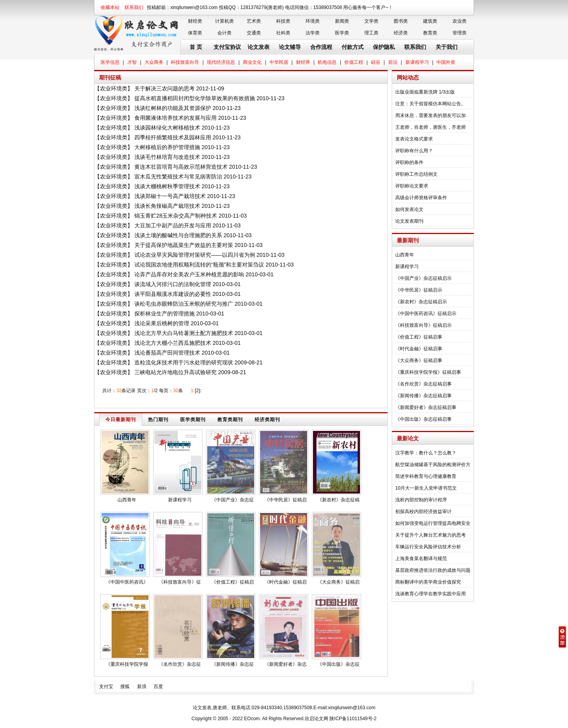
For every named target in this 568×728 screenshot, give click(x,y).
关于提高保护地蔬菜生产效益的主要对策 (184, 245)
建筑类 (430, 21)
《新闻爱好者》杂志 (286, 664)
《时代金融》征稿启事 (419, 349)
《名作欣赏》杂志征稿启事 (423, 384)
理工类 (371, 33)
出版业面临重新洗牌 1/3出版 (425, 92)
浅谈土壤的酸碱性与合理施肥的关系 (178, 235)
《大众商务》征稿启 (338, 582)
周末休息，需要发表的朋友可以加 (431, 115)
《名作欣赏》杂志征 (180, 664)
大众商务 (154, 62)
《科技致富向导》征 (180, 582)
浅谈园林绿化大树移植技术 (167, 128)
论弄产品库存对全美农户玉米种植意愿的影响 (189, 274)
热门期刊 (158, 420)
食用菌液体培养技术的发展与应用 (175, 118)
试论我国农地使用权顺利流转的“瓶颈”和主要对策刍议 (199, 265)
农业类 (459, 21)
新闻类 (342, 21)
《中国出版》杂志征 (338, 664)
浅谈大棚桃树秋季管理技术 (167, 186)
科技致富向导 (185, 62)
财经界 (303, 62)
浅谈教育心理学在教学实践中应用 (431, 594)
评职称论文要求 (412, 186)
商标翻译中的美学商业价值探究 (428, 582)
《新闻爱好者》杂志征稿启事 (426, 407)
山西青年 (127, 500)
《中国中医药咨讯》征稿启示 (426, 314)
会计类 (224, 33)
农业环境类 (114, 88)
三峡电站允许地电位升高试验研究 (175, 372)
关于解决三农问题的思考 (165, 88)
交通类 (254, 33)
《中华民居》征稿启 (286, 500)
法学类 (313, 33)
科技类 (283, 21)
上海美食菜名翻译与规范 (421, 559)
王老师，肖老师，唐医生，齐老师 (431, 127)
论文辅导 (290, 47)
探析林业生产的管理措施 (165, 314)
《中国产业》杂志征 (233, 500)
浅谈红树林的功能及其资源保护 (173, 108)
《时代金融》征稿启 (286, 582)
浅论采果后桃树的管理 (162, 323)
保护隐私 (384, 47)
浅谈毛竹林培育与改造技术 (167, 157)
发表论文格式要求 (414, 139)
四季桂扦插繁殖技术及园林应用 (173, 137)
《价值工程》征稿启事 (419, 337)
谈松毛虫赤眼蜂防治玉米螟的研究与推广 (184, 304)
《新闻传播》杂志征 (233, 664)
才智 (132, 62)
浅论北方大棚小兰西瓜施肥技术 (173, 343)
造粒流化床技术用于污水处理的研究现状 (184, 362)
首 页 (196, 47)
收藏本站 (110, 7)
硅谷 (376, 62)
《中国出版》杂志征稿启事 (423, 419)
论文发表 (259, 47)
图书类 (401, 21)
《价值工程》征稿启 (233, 582)
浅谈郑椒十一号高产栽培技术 (170, 196)
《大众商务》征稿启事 (419, 360)
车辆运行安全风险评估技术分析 (428, 547)
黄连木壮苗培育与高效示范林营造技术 (181, 167)
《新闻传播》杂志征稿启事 (423, 396)
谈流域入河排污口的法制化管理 (173, 284)
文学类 (371, 21)
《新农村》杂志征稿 (338, 500)
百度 (158, 687)
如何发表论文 (409, 209)
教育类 (430, 33)
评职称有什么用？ (414, 151)
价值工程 (354, 62)
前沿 (393, 62)
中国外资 (446, 62)
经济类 (401, 33)
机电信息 (327, 62)
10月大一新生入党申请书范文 (426, 488)
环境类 (313, 21)
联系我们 (134, 7)
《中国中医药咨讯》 (127, 582)
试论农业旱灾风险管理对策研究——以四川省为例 (195, 255)
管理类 (459, 33)
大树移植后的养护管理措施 (167, 147)
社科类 (283, 33)
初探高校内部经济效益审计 (423, 512)
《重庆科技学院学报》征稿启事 (428, 372)
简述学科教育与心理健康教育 (426, 476)
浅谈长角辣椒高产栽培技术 (167, 206)
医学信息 (110, 62)
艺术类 (254, 21)
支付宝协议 (227, 47)
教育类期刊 (230, 420)
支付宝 (106, 687)
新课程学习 (417, 62)
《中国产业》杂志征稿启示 (423, 278)
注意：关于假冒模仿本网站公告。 (431, 104)
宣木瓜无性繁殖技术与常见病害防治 (178, 177)
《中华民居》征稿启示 (419, 290)
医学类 (342, 33)
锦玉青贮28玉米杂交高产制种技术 (176, 216)
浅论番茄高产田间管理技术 (167, 353)
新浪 (142, 687)
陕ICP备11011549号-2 (353, 719)
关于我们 (447, 47)
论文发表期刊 (409, 221)
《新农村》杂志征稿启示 (421, 302)
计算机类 (224, 21)
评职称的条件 (409, 162)
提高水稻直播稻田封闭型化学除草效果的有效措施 (195, 98)
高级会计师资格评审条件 (421, 198)
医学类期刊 (193, 420)
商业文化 (252, 62)
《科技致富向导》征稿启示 (423, 325)
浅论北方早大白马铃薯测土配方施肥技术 (184, 333)
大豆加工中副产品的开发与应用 (173, 225)
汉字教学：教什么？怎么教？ (426, 453)
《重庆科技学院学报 (127, 664)
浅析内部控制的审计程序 (421, 500)
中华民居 (279, 62)
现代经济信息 (221, 62)
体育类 (195, 33)
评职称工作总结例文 (416, 174)
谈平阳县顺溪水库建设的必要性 (173, 294)
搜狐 (125, 687)
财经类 (195, 21)
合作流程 (321, 47)
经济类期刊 (267, 420)
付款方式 (353, 47)
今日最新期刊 (121, 420)
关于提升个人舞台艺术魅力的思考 (431, 535)
